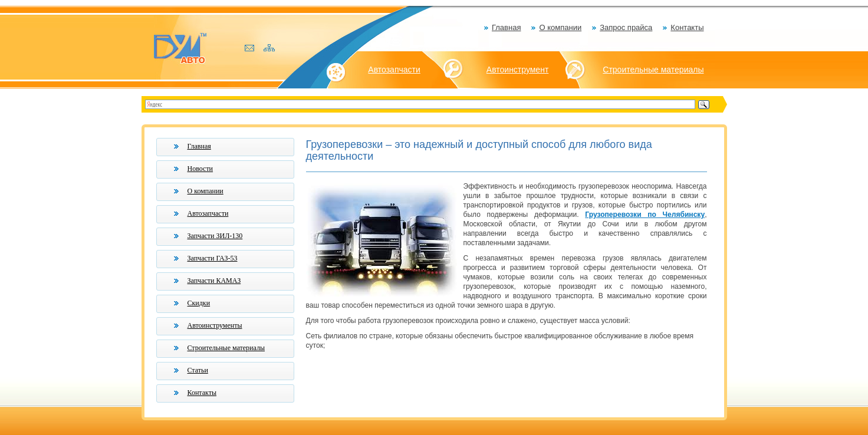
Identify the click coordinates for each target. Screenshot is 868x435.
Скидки (199, 303)
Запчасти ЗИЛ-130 (215, 236)
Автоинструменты (215, 325)
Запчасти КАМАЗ (214, 281)
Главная (506, 27)
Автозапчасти (394, 70)
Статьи (198, 370)
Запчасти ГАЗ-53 (213, 258)
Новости (200, 169)
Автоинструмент (518, 70)
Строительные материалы (653, 70)
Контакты (687, 27)
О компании (560, 27)
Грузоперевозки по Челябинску (645, 215)
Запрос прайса (626, 27)
